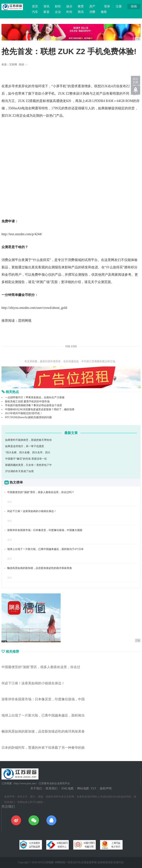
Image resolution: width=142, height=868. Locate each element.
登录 (107, 6)
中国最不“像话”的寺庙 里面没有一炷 (26, 459)
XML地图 (67, 788)
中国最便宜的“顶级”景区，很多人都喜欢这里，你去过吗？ (41, 492)
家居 (46, 12)
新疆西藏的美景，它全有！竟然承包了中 (28, 465)
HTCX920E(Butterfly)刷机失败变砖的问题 (28, 417)
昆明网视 (25, 321)
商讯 (81, 12)
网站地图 (83, 788)
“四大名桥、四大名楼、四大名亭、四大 (28, 452)
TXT (93, 788)
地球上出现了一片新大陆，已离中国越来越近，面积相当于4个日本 (45, 549)
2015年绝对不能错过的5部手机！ (24, 413)
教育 (81, 6)
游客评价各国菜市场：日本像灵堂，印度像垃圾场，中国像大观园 (45, 530)
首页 (35, 6)
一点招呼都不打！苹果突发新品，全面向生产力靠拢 (35, 397)
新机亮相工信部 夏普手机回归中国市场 (27, 402)
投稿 (134, 6)
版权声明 (106, 788)
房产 (92, 6)
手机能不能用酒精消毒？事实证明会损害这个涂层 (33, 405)
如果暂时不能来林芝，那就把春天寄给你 (28, 440)
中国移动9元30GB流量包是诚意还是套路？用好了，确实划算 (40, 409)
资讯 (46, 6)
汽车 (35, 12)
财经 (58, 6)
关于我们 (36, 788)
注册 (119, 6)
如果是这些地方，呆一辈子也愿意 (25, 446)
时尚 (69, 12)
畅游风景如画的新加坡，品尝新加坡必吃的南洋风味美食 (40, 568)
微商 (104, 12)
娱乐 (69, 6)
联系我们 (52, 788)
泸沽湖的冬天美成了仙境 (19, 471)
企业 (58, 12)
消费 (92, 12)
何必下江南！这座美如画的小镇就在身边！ (32, 511)
